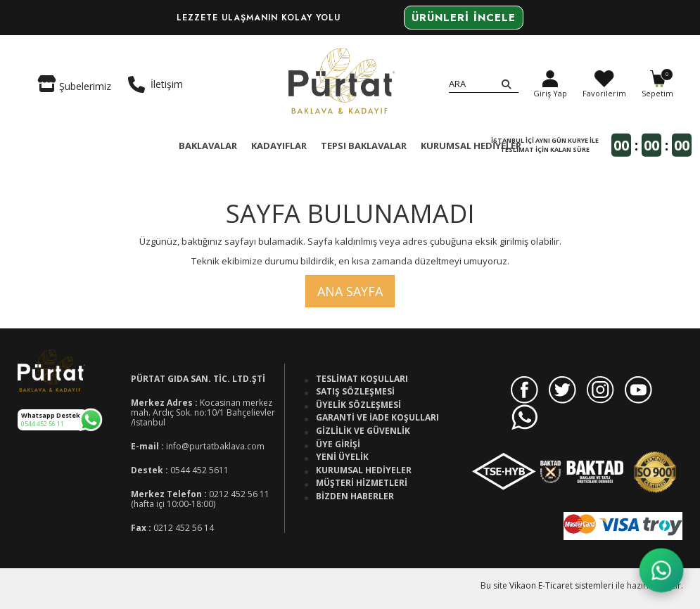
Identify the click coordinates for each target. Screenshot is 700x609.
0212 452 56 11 (239, 494)
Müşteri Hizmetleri (362, 483)
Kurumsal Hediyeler (364, 470)
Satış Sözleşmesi (355, 392)
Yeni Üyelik (342, 457)
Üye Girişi (338, 444)
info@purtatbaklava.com (215, 446)
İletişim (155, 84)
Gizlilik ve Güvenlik (363, 431)
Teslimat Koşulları (362, 379)
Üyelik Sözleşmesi (358, 405)
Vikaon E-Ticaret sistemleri (561, 585)
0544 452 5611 (199, 470)
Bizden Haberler (355, 496)
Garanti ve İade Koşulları (377, 418)
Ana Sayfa (350, 291)
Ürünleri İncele (464, 18)
